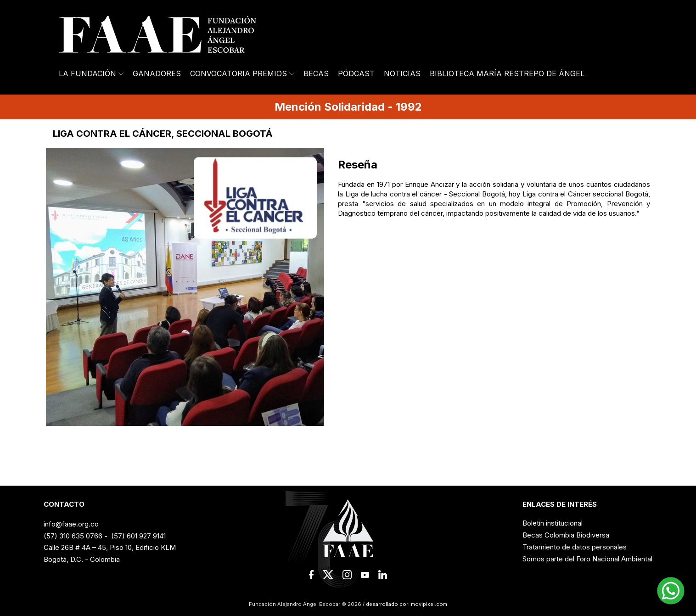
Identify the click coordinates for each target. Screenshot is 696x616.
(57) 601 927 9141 (138, 536)
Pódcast (356, 73)
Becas (316, 73)
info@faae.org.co (71, 524)
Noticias (402, 73)
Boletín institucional (553, 523)
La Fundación (91, 73)
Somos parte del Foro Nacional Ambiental (587, 559)
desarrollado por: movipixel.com (406, 604)
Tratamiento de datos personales (575, 547)
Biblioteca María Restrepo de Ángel (507, 73)
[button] (671, 591)
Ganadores (157, 73)
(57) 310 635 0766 (73, 536)
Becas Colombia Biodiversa (566, 535)
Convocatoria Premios (242, 73)
